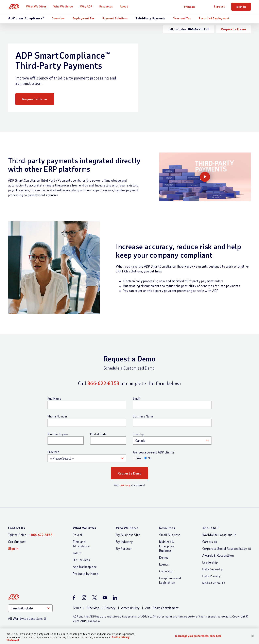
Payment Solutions (115, 18)
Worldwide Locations (217, 535)
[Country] (30, 608)
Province (53, 452)
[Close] (253, 636)
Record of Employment (214, 18)
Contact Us (16, 528)
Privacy (110, 608)
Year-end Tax (182, 18)
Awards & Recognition (218, 555)
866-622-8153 (103, 383)
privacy (125, 485)
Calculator (167, 571)
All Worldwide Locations (25, 618)
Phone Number (57, 416)
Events (164, 564)
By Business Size (128, 535)
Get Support (17, 542)
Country (138, 434)
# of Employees (58, 434)
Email (136, 398)
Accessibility (130, 608)
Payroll (78, 535)
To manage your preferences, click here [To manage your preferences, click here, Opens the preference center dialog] (198, 636)
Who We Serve (63, 6)
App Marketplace (85, 567)
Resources (106, 6)
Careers (208, 542)
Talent (77, 553)
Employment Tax (84, 18)
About (124, 6)
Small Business (170, 535)
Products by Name (85, 574)
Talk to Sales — (30, 535)
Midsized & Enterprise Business (167, 546)
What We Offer (37, 6)
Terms (77, 608)
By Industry (124, 542)
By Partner (124, 548)
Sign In (241, 7)
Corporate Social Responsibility (225, 548)
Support (219, 6)
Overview (58, 18)
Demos (164, 557)
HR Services (81, 560)
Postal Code (98, 434)
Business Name (143, 416)
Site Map (93, 608)
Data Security (212, 569)
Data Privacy (212, 576)
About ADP (211, 528)
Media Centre (212, 583)
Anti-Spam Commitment (162, 608)
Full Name (54, 398)
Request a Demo (233, 29)
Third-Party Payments (151, 18)
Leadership (210, 562)
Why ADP (86, 6)
